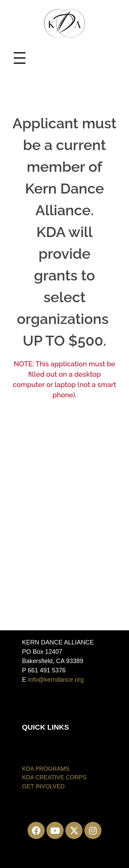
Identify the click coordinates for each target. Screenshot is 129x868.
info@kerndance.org (56, 680)
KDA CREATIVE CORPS (54, 777)
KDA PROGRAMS (46, 769)
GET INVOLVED (43, 786)
